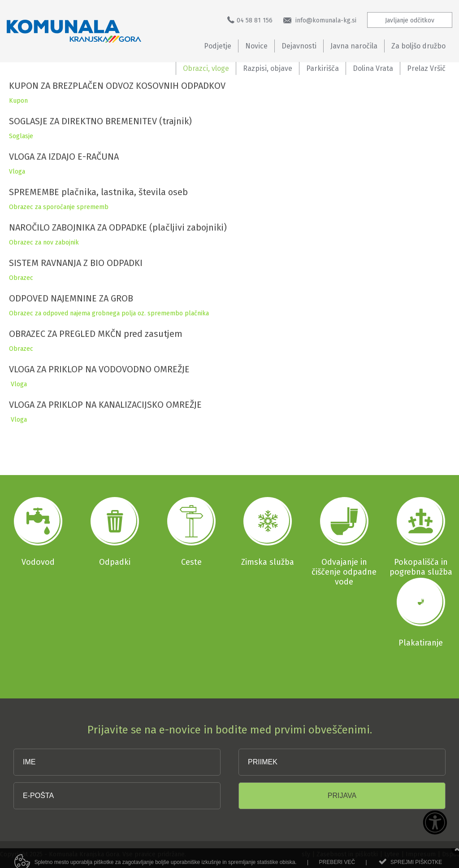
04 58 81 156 (250, 20)
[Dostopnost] (435, 823)
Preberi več (337, 864)
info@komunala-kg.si (320, 20)
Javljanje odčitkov (410, 20)
